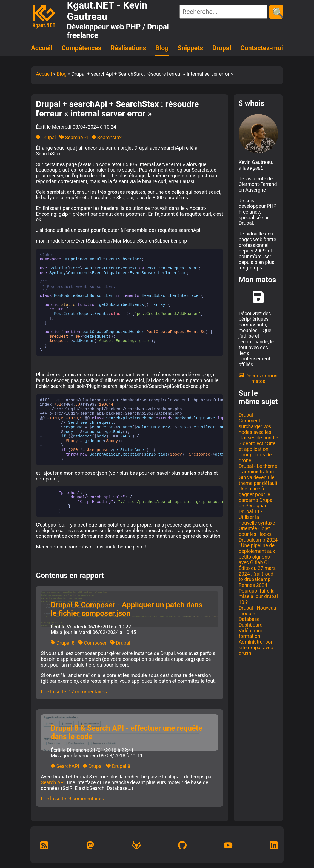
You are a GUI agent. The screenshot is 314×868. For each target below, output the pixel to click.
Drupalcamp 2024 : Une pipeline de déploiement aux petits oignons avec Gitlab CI (258, 551)
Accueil (42, 48)
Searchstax (107, 137)
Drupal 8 (63, 643)
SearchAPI (74, 137)
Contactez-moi (262, 48)
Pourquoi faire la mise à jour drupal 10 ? (258, 596)
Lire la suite (53, 692)
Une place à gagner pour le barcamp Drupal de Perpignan (256, 497)
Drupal (222, 48)
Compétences (82, 48)
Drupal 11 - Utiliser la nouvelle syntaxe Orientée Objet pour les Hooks (257, 523)
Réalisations (128, 48)
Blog (162, 48)
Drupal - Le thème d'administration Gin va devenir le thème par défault (258, 475)
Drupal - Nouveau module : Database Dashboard (257, 616)
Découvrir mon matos (258, 378)
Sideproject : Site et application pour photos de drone (257, 452)
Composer (93, 643)
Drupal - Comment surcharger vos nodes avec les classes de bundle (258, 426)
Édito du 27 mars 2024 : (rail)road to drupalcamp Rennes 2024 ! (257, 577)
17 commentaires (88, 692)
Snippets (191, 48)
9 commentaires (86, 799)
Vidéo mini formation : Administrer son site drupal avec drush (256, 642)
